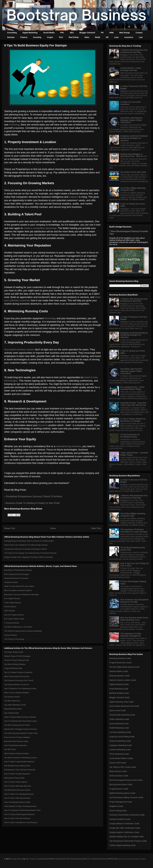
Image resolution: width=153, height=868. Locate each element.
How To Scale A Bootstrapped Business (19, 814)
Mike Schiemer (31, 859)
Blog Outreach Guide (118, 771)
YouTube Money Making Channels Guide (126, 797)
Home (53, 528)
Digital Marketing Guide (119, 684)
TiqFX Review (10, 611)
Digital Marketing (30, 33)
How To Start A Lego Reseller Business (19, 762)
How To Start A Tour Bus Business (17, 818)
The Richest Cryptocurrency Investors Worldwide (23, 631)
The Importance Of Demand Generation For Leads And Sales (134, 531)
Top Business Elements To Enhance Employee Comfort (25, 549)
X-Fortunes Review (12, 623)
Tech (61, 37)
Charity (137, 859)
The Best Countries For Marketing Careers (21, 758)
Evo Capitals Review (12, 598)
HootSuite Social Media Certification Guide (127, 815)
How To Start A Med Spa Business (17, 798)
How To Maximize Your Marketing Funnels (20, 689)
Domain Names (100, 859)
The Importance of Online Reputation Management (131, 635)
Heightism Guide (116, 806)
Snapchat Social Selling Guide (122, 737)
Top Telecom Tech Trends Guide (123, 767)
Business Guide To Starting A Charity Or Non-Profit (33, 503)
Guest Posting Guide (118, 811)
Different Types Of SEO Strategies (17, 656)
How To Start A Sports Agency (16, 782)
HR (107, 37)
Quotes (79, 859)
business (43, 425)
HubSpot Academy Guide (120, 819)
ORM (111, 33)
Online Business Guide (119, 776)
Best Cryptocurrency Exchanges (17, 574)
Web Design (125, 33)
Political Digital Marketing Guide (123, 845)
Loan (116, 37)
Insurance (129, 37)
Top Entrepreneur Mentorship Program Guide (128, 841)
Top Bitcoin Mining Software (15, 664)
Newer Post (10, 528)
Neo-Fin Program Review (14, 615)
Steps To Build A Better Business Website (20, 717)
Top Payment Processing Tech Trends (19, 680)
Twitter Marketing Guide (119, 719)
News (45, 859)
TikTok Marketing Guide (119, 754)
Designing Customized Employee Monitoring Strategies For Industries (134, 138)
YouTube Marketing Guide (120, 732)
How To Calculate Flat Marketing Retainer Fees (22, 810)
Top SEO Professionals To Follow (17, 725)
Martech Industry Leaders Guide (123, 680)
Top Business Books (12, 697)
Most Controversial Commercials (17, 676)
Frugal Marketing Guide (13, 668)
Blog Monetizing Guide (13, 709)
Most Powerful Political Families (16, 753)
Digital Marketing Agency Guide (122, 793)
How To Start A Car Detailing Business (19, 794)
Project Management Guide (121, 802)
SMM (110, 859)
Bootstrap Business (16, 859)
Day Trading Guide (11, 713)
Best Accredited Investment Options (18, 590)
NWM (51, 859)
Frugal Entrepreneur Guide (120, 663)
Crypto (50, 37)
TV (67, 859)
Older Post (96, 528)
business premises (89, 156)
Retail (98, 37)
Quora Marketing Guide (119, 724)
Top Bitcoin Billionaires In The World (18, 627)
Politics (116, 859)
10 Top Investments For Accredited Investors (130, 436)
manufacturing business (69, 446)
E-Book (72, 859)
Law (141, 37)
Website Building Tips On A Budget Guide (126, 837)
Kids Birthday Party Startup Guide (17, 766)
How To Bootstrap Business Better (17, 802)
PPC (62, 33)
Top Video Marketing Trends (15, 705)
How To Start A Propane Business (17, 774)
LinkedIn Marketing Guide (120, 750)
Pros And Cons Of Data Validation (17, 737)
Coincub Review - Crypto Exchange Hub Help (131, 69)
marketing (14, 125)
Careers (130, 859)
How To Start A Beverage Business (18, 786)
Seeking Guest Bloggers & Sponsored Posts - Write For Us (134, 155)
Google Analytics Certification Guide (124, 832)
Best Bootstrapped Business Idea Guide (126, 780)
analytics (74, 197)
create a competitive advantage (40, 228)
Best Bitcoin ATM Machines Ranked (18, 570)
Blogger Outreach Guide (119, 697)
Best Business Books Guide (121, 784)
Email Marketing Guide (119, 689)
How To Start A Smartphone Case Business (21, 822)
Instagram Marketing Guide (121, 745)
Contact (139, 33)
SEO (72, 33)
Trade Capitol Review (13, 603)
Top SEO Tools (10, 749)
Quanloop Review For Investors (16, 578)
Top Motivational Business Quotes (17, 790)
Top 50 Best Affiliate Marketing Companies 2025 (133, 189)
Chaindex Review (11, 582)
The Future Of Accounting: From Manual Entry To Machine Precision (30, 553)
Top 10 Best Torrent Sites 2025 (133, 172)
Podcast (61, 859)
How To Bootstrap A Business (16, 745)
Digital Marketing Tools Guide (121, 702)
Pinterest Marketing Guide (120, 741)
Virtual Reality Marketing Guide (122, 715)
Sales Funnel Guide (118, 710)
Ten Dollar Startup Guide (14, 652)
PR (102, 33)
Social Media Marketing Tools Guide (124, 706)
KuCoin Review (10, 607)
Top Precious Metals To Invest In (17, 685)
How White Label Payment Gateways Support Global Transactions (131, 120)
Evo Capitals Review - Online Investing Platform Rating (132, 388)
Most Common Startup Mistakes (17, 693)
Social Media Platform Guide (121, 758)
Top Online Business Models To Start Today (21, 733)
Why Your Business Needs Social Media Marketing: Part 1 (134, 619)
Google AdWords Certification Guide (124, 824)
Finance (24, 37)
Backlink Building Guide (119, 693)
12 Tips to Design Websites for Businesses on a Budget (133, 420)
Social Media (49, 33)
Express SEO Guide (118, 763)
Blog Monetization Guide (120, 676)
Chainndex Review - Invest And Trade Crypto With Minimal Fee (133, 404)
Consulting (12, 33)
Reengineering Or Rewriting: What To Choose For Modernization (29, 541)
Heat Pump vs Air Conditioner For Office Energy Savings (26, 545)
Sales (87, 37)
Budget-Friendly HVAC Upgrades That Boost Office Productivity (29, 557)
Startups (11, 37)
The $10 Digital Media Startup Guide (124, 667)
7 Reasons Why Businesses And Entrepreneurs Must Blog (134, 51)
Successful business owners (19, 350)
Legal (39, 859)
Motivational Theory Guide (14, 778)
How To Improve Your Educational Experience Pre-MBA (134, 601)
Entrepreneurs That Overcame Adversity (20, 770)
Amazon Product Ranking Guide (17, 660)
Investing (37, 37)
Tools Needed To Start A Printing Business (20, 806)
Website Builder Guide (119, 671)
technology (50, 318)
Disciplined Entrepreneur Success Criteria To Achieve (34, 496)
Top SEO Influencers (12, 701)
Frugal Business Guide (119, 789)
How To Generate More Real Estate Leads (20, 721)
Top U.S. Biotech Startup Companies (18, 672)
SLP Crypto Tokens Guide (14, 619)
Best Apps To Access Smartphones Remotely (22, 595)
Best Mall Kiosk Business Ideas (16, 741)
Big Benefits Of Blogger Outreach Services (21, 729)
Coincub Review (11, 635)
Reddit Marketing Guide (119, 728)
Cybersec (123, 859)
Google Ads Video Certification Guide (125, 828)
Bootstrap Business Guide (120, 658)
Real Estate (74, 37)
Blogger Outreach (87, 33)
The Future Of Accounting (14, 639)
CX (55, 859)
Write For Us (88, 859)
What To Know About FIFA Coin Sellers (19, 586)
